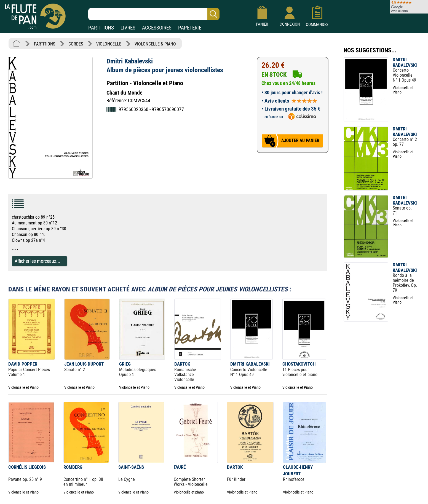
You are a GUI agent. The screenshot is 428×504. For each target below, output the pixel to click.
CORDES (76, 44)
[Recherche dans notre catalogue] (154, 14)
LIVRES (128, 28)
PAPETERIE (190, 28)
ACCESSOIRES (157, 28)
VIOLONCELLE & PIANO (155, 44)
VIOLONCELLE (109, 44)
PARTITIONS (101, 28)
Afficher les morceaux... (38, 261)
